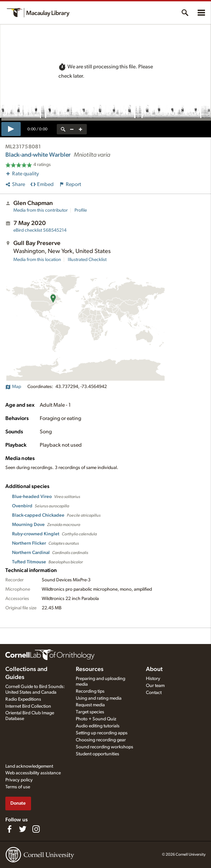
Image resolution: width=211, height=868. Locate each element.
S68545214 (40, 230)
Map (13, 387)
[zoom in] (80, 129)
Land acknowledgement (29, 766)
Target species (90, 712)
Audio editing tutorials (98, 726)
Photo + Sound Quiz (96, 719)
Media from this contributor (41, 210)
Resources (90, 669)
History (153, 679)
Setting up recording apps (102, 733)
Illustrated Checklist (87, 260)
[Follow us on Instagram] (36, 829)
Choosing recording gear (101, 740)
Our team (155, 686)
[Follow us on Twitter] (23, 829)
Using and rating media (99, 698)
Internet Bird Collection (28, 706)
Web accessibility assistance (33, 773)
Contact (154, 693)
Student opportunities (97, 754)
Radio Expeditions (23, 699)
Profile (81, 210)
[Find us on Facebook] (9, 829)
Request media (90, 705)
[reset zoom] (63, 129)
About (154, 669)
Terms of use (18, 787)
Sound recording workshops (104, 747)
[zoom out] (72, 129)
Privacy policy (19, 780)
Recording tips (90, 691)
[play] (11, 129)
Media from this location (37, 260)
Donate (18, 803)
